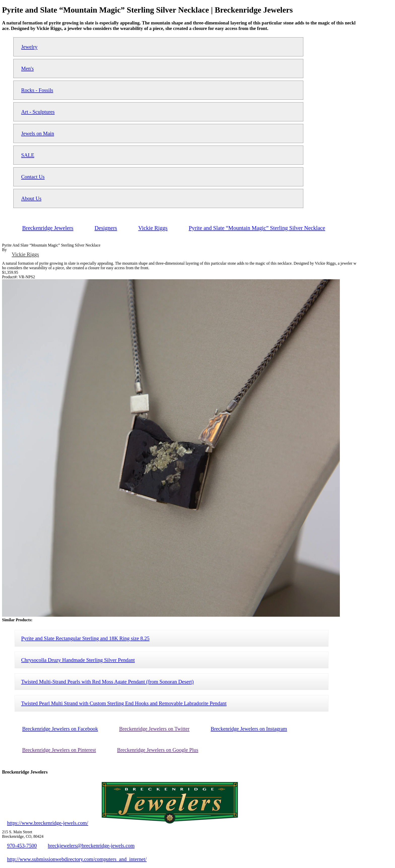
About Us (31, 198)
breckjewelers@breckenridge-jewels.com (91, 845)
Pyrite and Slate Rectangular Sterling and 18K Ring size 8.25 (85, 638)
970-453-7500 (22, 845)
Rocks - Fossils (37, 90)
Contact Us (33, 177)
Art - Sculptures (38, 112)
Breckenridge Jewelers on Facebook (60, 729)
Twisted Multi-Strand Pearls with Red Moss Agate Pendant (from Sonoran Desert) (107, 682)
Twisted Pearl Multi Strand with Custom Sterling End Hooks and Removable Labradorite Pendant (124, 703)
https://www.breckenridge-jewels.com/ (48, 823)
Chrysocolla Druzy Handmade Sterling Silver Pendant (78, 660)
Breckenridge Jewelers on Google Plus (158, 750)
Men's (27, 68)
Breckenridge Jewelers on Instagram (249, 729)
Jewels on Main (38, 133)
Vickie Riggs (25, 254)
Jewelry (29, 47)
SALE (28, 155)
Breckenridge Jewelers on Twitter (154, 729)
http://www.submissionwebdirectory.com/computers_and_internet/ (77, 859)
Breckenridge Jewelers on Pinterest (59, 750)
